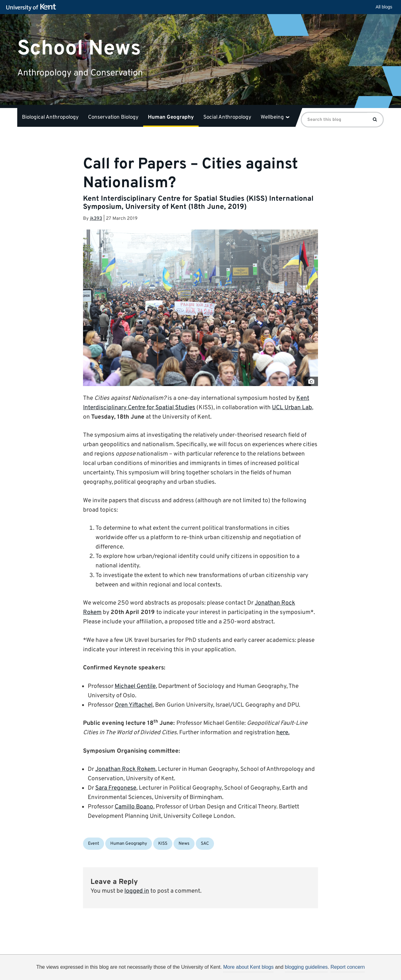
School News (79, 48)
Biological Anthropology (50, 117)
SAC (205, 844)
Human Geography (171, 117)
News (184, 844)
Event (94, 844)
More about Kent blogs (248, 967)
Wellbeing (275, 117)
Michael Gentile (135, 686)
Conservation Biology (113, 117)
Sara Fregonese (116, 788)
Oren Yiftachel (134, 705)
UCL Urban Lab (292, 408)
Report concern (348, 967)
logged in (137, 891)
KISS (163, 844)
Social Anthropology (227, 117)
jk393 (96, 219)
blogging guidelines (306, 967)
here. (283, 733)
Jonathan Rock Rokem (125, 769)
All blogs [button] (384, 7)
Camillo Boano (134, 807)
